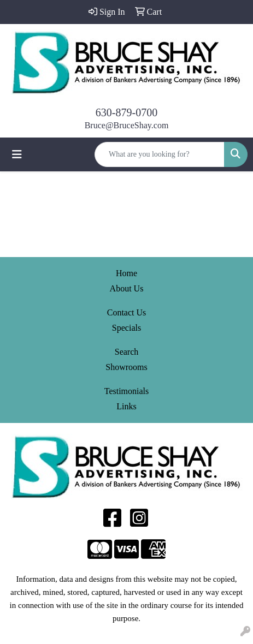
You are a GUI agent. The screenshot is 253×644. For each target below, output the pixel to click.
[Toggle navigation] (17, 154)
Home (126, 273)
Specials (126, 328)
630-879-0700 (126, 112)
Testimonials (127, 391)
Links (126, 406)
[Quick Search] (160, 154)
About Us (127, 288)
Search (127, 352)
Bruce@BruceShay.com (127, 125)
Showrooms (126, 367)
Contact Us (127, 312)
